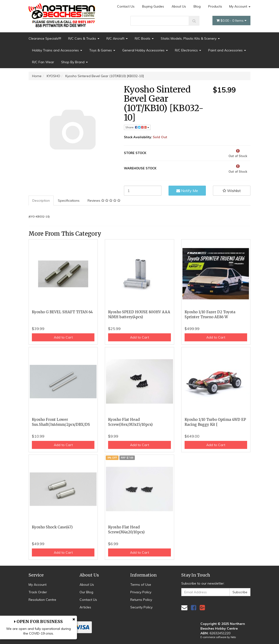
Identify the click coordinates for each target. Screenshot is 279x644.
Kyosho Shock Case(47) (52, 527)
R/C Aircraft (117, 38)
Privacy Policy (141, 592)
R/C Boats (144, 38)
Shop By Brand (74, 62)
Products (215, 6)
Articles (85, 607)
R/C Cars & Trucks (84, 38)
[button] (232, 191)
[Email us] (184, 608)
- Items (231, 21)
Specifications (69, 201)
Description (41, 201)
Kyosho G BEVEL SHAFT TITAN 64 (62, 312)
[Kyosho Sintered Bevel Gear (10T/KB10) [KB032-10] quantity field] (143, 191)
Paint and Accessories (227, 50)
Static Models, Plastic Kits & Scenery (190, 38)
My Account (240, 6)
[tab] (41, 201)
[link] (194, 608)
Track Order (38, 592)
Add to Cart (63, 337)
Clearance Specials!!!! (45, 38)
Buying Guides (153, 6)
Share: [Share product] (137, 127)
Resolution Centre (42, 600)
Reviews (104, 201)
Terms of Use (141, 585)
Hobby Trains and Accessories (57, 50)
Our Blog (86, 592)
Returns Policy (141, 600)
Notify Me (187, 191)
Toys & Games (102, 50)
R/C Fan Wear (43, 62)
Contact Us (126, 6)
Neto (233, 637)
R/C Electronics (188, 50)
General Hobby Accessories (145, 50)
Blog (197, 6)
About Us (179, 6)
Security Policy (141, 607)
